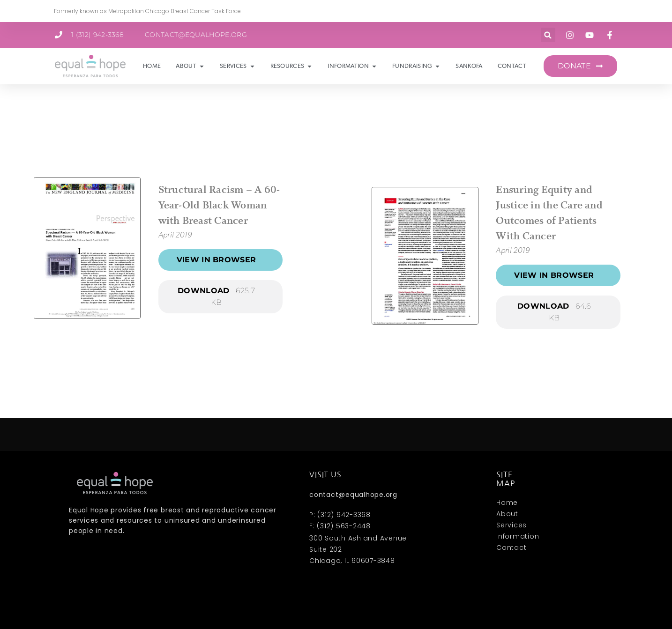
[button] (548, 35)
